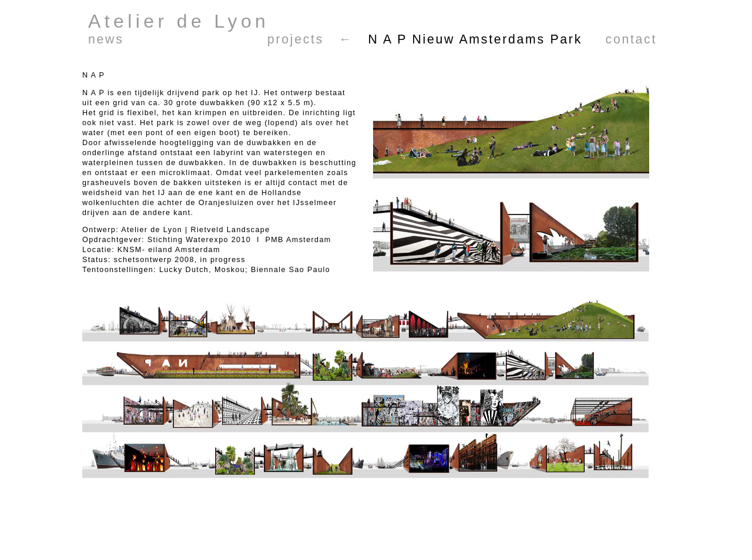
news (106, 39)
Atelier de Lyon (179, 21)
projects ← (310, 39)
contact (631, 39)
